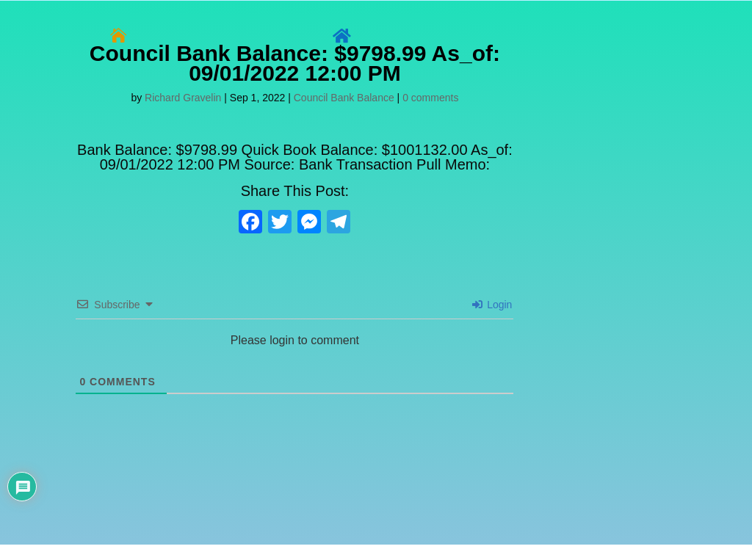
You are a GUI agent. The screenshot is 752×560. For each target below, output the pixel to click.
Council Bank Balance (344, 98)
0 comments (430, 98)
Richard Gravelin (183, 98)
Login (492, 305)
